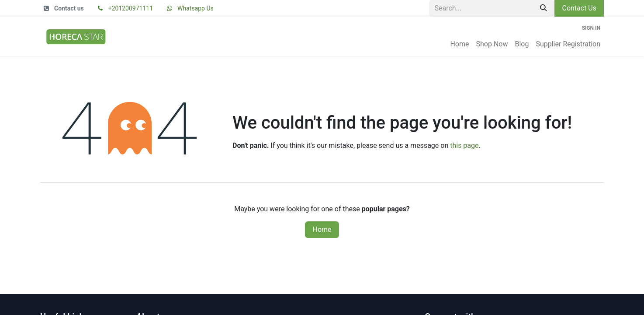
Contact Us (579, 8)
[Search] (544, 8)
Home (322, 229)
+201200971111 (131, 8)
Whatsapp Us (196, 8)
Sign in (591, 28)
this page (464, 145)
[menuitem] (459, 44)
